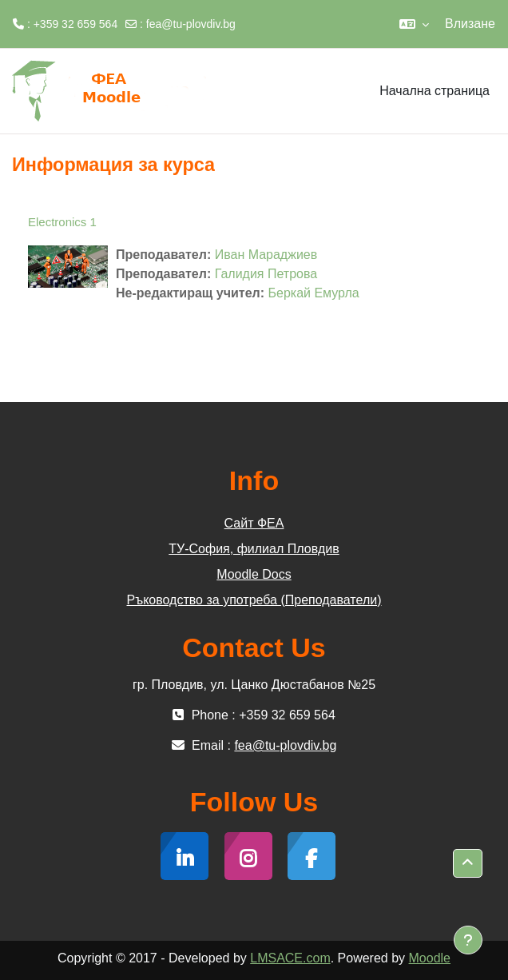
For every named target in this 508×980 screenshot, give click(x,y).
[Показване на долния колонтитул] (468, 940)
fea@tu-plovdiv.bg (191, 24)
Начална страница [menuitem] (435, 91)
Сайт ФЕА (254, 523)
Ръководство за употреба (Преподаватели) (254, 600)
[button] (414, 24)
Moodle (430, 958)
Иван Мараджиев (266, 255)
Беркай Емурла (314, 293)
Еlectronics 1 (62, 222)
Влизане (470, 24)
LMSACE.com (290, 958)
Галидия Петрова (266, 274)
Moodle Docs (254, 574)
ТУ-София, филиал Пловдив (254, 549)
